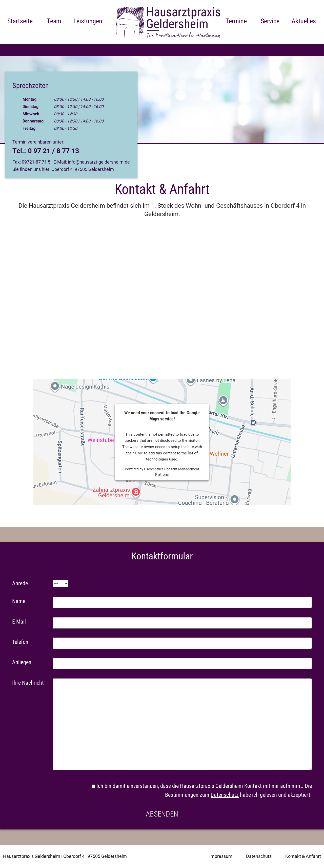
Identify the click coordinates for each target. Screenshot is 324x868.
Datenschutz (225, 795)
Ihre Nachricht (28, 683)
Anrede (20, 583)
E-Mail (19, 622)
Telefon (20, 642)
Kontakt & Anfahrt (303, 856)
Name (19, 601)
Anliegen (22, 662)
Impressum (221, 856)
